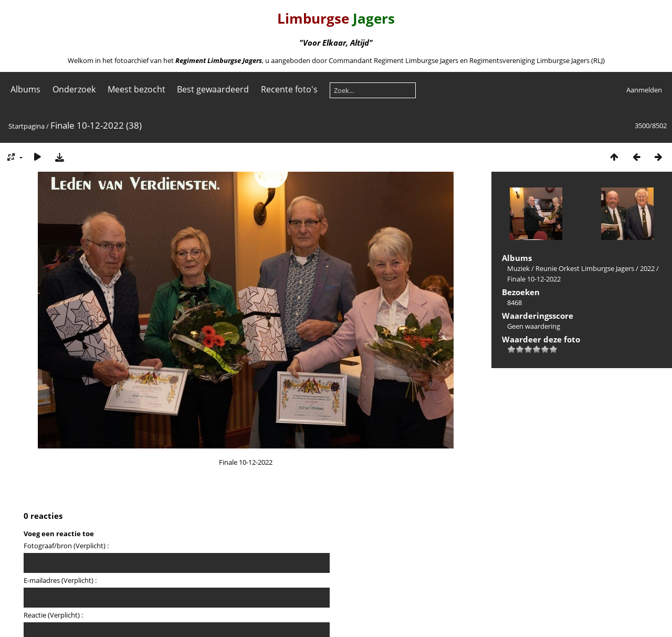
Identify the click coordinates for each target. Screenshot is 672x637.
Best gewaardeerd (213, 89)
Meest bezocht (136, 89)
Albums (25, 89)
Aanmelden (644, 90)
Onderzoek (74, 89)
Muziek (518, 268)
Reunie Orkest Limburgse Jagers (585, 268)
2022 (647, 268)
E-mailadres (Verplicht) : (60, 580)
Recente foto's (289, 89)
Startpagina (27, 126)
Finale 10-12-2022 (534, 279)
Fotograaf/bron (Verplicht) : (66, 546)
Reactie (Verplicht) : (53, 615)
